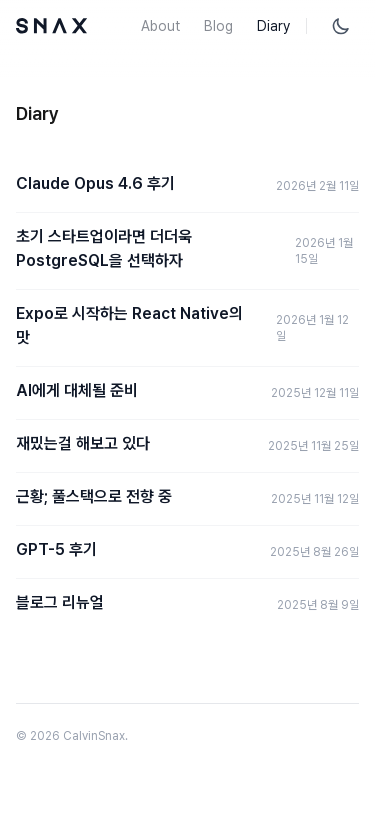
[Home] (51, 26)
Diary (273, 26)
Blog (218, 26)
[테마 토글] (341, 26)
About (160, 26)
